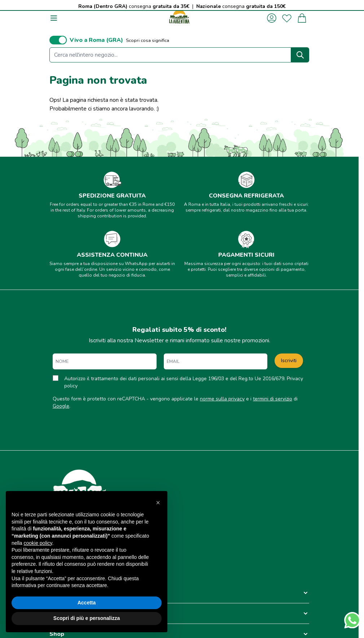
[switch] (58, 40)
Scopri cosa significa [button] (148, 40)
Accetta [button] (87, 603)
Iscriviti (289, 361)
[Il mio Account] (272, 18)
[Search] (300, 55)
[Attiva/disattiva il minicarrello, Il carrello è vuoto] (302, 18)
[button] (179, 593)
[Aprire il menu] (54, 18)
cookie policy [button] (38, 543)
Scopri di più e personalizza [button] (87, 618)
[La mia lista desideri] (287, 18)
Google (61, 406)
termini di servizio (273, 399)
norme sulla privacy (222, 399)
